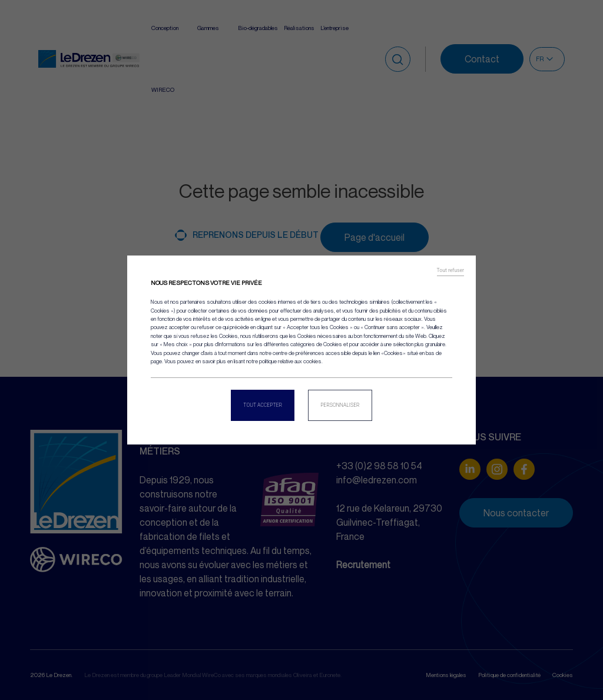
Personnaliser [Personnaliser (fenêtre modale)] (340, 405)
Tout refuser (450, 270)
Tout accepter (263, 405)
